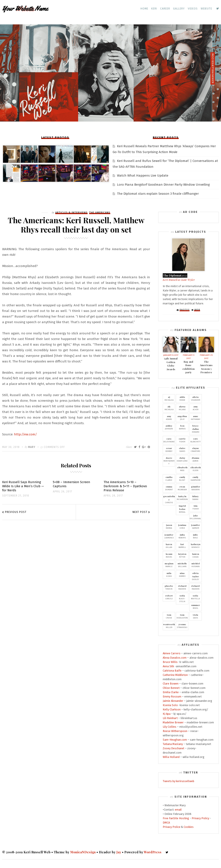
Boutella (196, 597)
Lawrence (169, 536)
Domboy (169, 449)
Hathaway (196, 417)
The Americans (100, 213)
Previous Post (16, 512)
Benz (196, 536)
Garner (196, 526)
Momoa (169, 526)
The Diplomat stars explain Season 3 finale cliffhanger (158, 194)
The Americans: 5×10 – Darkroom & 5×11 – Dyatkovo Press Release (125, 486)
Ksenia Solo (170, 705)
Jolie (182, 417)
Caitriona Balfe (172, 671)
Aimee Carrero (172, 653)
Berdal (182, 509)
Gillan (169, 545)
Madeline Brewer (173, 722)
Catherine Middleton (175, 675)
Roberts (182, 536)
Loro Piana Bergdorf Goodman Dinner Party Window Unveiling (163, 185)
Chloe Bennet (171, 688)
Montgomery (169, 461)
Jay (119, 852)
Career (165, 9)
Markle (169, 565)
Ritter (182, 555)
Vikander (196, 398)
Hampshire (196, 478)
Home (144, 9)
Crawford (196, 449)
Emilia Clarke (171, 692)
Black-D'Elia (182, 598)
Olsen (196, 469)
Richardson (182, 498)
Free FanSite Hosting (176, 818)
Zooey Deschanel (174, 748)
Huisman (196, 565)
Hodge (182, 398)
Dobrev (182, 574)
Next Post (140, 512)
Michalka (169, 398)
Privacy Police (172, 827)
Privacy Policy (200, 818)
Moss (182, 469)
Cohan (196, 555)
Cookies (189, 827)
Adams (169, 417)
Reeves (169, 555)
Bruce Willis (170, 662)
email (178, 810)
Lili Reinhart (170, 718)
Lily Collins (170, 727)
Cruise (169, 616)
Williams (182, 565)
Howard (196, 429)
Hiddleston (182, 616)
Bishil (196, 606)
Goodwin (196, 488)
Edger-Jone (182, 459)
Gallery (179, 9)
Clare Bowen (171, 684)
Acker (196, 408)
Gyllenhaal (196, 517)
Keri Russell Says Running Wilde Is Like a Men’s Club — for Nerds (23, 486)
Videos (193, 9)
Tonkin (169, 587)
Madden (182, 587)
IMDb (197, 310)
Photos (185, 310)
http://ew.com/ (25, 434)
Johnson (169, 427)
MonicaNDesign (83, 852)
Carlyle (169, 597)
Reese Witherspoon (175, 731)
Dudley (196, 576)
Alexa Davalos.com (175, 658)
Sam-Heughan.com (175, 740)
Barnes (182, 427)
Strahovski (182, 626)
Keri (154, 9)
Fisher (182, 440)
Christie (169, 499)
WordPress (153, 852)
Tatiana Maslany (173, 744)
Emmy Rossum (172, 696)
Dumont (169, 488)
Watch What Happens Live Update (143, 175)
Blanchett (196, 440)
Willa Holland (171, 757)
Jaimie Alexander (173, 701)
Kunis (169, 574)
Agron (196, 459)
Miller (169, 626)
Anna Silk (168, 666)
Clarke (169, 478)
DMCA (166, 823)
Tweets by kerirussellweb (178, 781)
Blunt (182, 478)
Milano (182, 408)
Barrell (182, 545)
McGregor (182, 488)
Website (206, 9)
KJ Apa (167, 714)
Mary (32, 447)
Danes (182, 449)
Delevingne (169, 440)
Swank (196, 498)
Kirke (182, 526)
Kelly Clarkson (172, 709)
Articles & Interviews (71, 213)
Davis (196, 616)
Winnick (196, 545)
